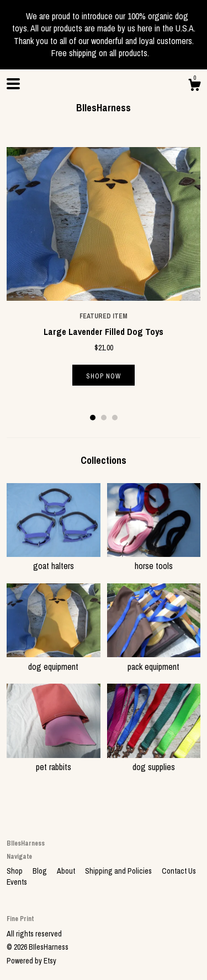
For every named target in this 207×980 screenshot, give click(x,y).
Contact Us (179, 871)
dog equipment (54, 660)
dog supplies (154, 761)
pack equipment (154, 660)
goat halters (54, 560)
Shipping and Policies (119, 871)
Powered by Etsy (31, 961)
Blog (41, 871)
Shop (15, 871)
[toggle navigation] (13, 84)
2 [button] (104, 418)
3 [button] (115, 418)
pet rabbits (54, 761)
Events (17, 882)
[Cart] (194, 86)
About (67, 871)
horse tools (154, 560)
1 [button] (93, 418)
